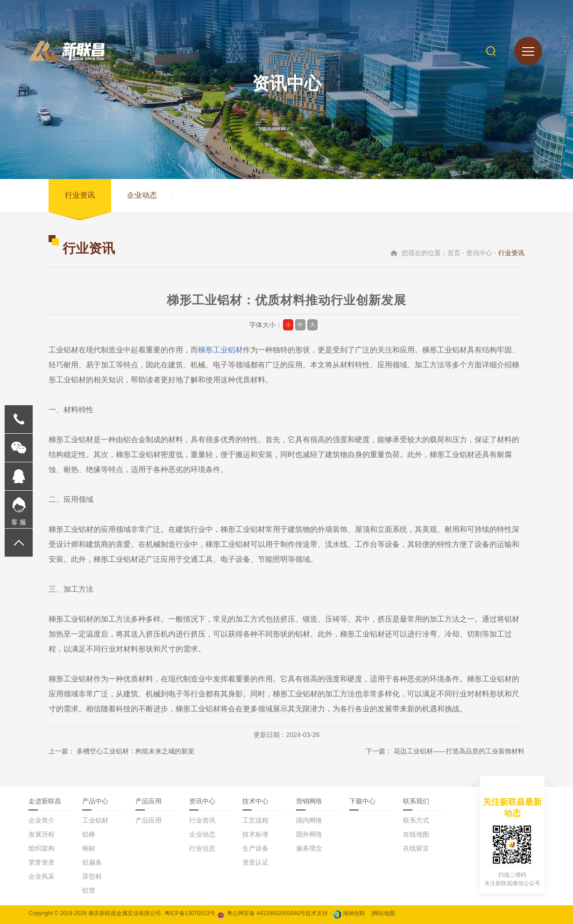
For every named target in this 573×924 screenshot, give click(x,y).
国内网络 (309, 820)
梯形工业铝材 (220, 350)
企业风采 (42, 876)
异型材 (92, 876)
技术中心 (255, 801)
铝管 (89, 890)
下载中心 (362, 801)
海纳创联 (354, 913)
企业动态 (142, 195)
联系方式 (416, 820)
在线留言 (416, 848)
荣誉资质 (42, 862)
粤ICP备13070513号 (190, 913)
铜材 (89, 848)
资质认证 (255, 862)
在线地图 (416, 834)
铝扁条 (92, 862)
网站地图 (384, 913)
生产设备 (255, 848)
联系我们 (416, 801)
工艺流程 (255, 820)
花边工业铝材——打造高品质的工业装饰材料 (459, 751)
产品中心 (95, 801)
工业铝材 (95, 820)
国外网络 (309, 834)
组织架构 (42, 848)
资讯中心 (202, 801)
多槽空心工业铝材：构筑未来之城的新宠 (135, 751)
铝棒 (89, 834)
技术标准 (255, 834)
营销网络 (309, 801)
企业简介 (42, 820)
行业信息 (202, 848)
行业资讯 (80, 195)
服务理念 (309, 848)
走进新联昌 (45, 801)
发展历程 (42, 834)
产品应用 (149, 801)
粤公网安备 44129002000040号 (261, 913)
